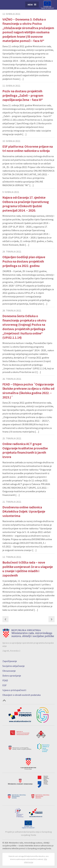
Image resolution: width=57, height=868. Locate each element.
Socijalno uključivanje (14, 666)
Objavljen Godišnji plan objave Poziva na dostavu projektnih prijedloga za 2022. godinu (24, 261)
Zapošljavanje (10, 661)
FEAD (5, 680)
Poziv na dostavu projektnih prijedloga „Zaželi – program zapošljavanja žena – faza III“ (23, 95)
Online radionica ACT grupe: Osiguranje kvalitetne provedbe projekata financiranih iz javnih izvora (25, 450)
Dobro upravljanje (12, 676)
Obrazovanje (9, 671)
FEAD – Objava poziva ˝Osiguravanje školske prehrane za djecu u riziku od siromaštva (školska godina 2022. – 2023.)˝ (28, 391)
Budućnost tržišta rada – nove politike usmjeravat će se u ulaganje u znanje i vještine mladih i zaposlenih (28, 569)
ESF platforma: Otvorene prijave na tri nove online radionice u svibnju (28, 149)
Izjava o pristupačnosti (14, 690)
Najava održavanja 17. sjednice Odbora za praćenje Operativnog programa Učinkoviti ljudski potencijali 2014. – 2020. (26, 204)
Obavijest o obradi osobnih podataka (22, 695)
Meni (30, 5)
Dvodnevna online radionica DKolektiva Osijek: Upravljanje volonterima (24, 511)
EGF (4, 685)
